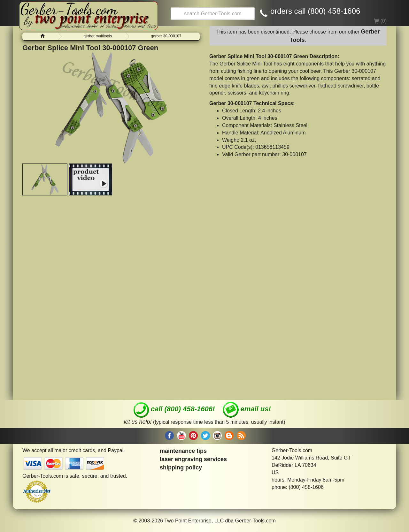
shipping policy (181, 467)
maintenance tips (183, 451)
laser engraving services (193, 459)
